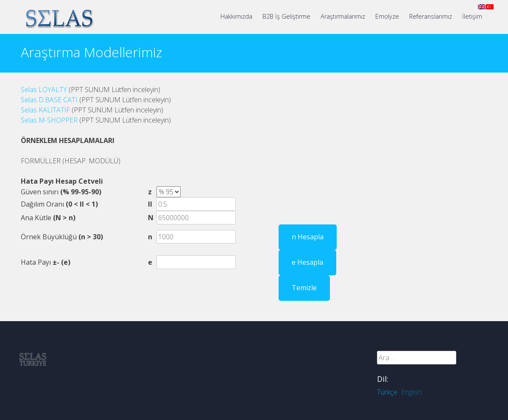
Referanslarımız (431, 16)
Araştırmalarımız (343, 16)
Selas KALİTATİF (46, 110)
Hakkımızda (236, 16)
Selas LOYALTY (44, 90)
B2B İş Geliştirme (286, 16)
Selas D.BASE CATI (49, 100)
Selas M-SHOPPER (49, 120)
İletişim (472, 16)
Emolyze (387, 16)
